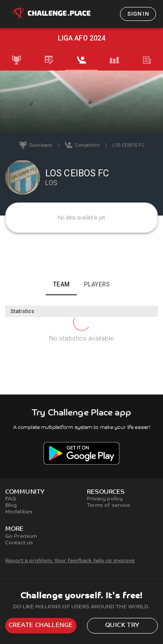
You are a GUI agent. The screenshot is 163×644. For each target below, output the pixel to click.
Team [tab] (62, 284)
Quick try (122, 625)
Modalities (19, 512)
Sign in (138, 14)
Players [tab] (97, 284)
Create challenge (41, 625)
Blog (11, 506)
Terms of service (109, 506)
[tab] (16, 60)
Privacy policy (105, 499)
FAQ (11, 499)
